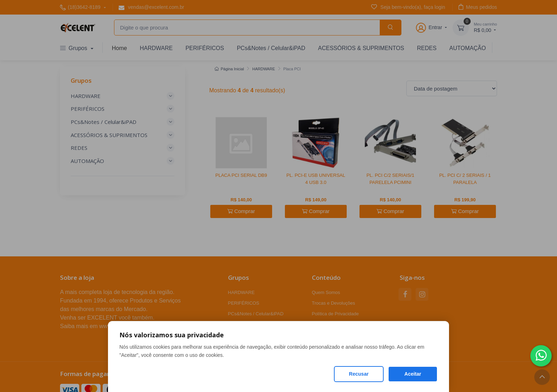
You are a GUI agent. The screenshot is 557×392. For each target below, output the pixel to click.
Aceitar (413, 374)
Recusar (359, 374)
